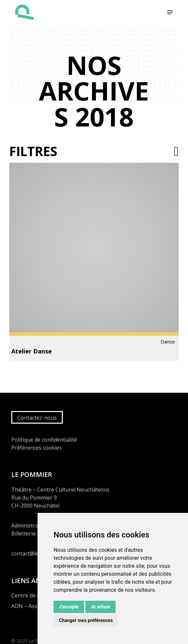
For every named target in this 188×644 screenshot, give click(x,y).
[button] (170, 12)
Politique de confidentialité (44, 440)
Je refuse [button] (100, 607)
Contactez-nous (37, 418)
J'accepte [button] (69, 607)
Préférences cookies (37, 448)
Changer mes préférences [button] (86, 620)
